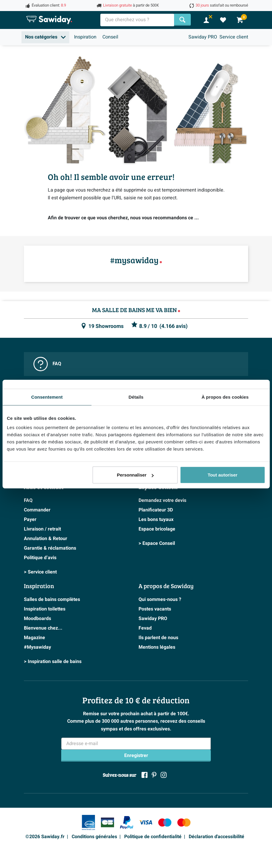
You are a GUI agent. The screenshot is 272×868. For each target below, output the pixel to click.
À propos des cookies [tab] (225, 397)
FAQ (47, 364)
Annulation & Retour (46, 539)
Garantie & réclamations (50, 548)
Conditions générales (94, 837)
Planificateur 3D (156, 510)
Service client (234, 37)
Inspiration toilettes (45, 609)
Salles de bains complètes (52, 599)
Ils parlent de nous (158, 638)
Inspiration (85, 37)
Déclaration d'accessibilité (216, 837)
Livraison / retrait (42, 529)
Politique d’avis (40, 558)
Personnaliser (135, 475)
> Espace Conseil (157, 543)
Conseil (110, 37)
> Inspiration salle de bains (53, 662)
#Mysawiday (37, 647)
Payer (30, 519)
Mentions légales (157, 647)
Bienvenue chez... (43, 628)
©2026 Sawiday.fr (45, 837)
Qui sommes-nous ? (160, 599)
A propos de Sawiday (166, 586)
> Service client (40, 572)
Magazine (34, 638)
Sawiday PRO (203, 37)
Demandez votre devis (162, 500)
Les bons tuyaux (156, 519)
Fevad (145, 628)
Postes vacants (155, 609)
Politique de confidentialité (153, 837)
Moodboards (37, 619)
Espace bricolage (157, 529)
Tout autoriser (222, 475)
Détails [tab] (136, 397)
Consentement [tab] (47, 397)
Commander (37, 510)
